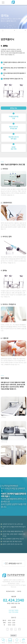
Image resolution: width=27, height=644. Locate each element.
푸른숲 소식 (24, 641)
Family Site (13, 635)
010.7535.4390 (13, 612)
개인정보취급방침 (10, 591)
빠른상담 (3, 641)
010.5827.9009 (13, 610)
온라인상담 (10, 641)
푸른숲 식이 (17, 641)
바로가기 (15, 563)
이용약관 (19, 591)
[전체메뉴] (3, 3)
